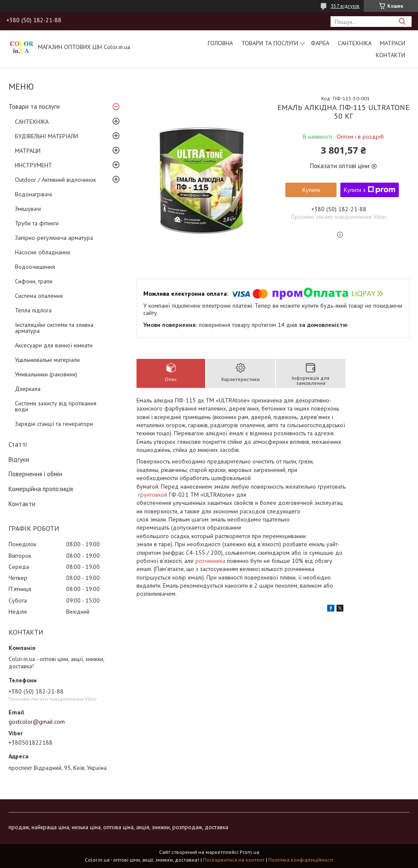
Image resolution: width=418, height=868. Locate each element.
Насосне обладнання (42, 252)
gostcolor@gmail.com (37, 722)
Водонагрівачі (33, 194)
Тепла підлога (33, 310)
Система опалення (39, 296)
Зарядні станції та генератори (54, 424)
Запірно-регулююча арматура (54, 238)
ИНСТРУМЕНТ (33, 165)
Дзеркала (28, 389)
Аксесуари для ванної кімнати (54, 345)
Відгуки (19, 459)
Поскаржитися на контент (234, 860)
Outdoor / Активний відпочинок (55, 180)
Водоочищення (35, 267)
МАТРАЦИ (28, 151)
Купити (311, 190)
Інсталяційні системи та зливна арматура (54, 328)
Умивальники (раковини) (46, 374)
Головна (220, 43)
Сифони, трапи (34, 281)
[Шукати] (402, 22)
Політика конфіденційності (301, 860)
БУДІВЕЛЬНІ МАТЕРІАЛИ (46, 136)
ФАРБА (320, 43)
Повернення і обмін (35, 474)
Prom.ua (250, 852)
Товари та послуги (270, 43)
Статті (18, 444)
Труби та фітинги (37, 223)
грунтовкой (153, 495)
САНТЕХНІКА (355, 43)
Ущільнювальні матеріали (47, 360)
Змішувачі (28, 209)
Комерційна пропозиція (41, 489)
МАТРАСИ (393, 43)
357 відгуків (345, 6)
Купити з (370, 190)
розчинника (210, 561)
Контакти (390, 55)
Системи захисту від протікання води (56, 406)
